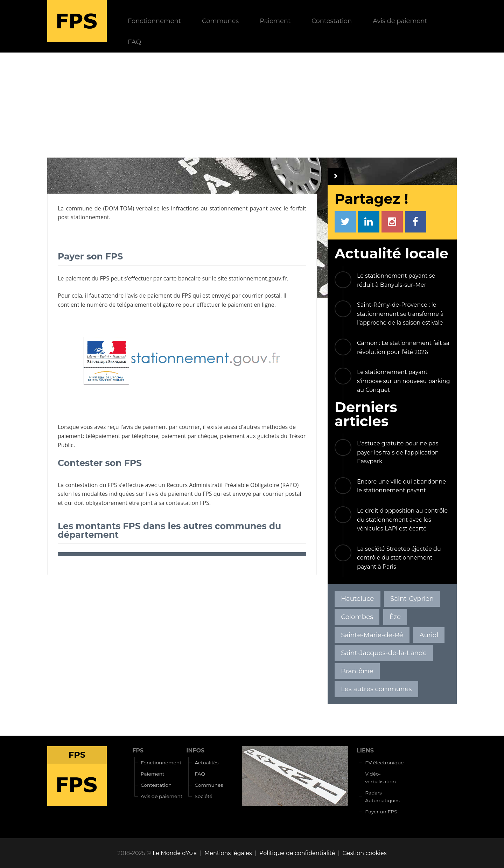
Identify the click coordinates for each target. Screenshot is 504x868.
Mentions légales (228, 853)
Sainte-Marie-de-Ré (372, 635)
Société (203, 796)
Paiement (275, 21)
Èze (395, 617)
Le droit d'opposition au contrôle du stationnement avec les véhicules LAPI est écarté (402, 520)
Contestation (332, 21)
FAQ (134, 42)
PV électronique (384, 763)
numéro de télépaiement (119, 305)
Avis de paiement (400, 21)
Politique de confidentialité (297, 853)
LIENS (365, 751)
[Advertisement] (252, 105)
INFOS (195, 751)
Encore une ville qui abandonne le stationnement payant (401, 486)
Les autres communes (376, 689)
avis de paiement (150, 296)
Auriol (429, 635)
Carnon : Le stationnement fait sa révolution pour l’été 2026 (403, 348)
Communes (220, 21)
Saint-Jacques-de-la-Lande (384, 653)
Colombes (357, 617)
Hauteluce (357, 599)
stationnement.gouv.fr (258, 278)
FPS (138, 751)
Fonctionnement (154, 21)
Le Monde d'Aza (175, 853)
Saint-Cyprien (412, 599)
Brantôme (357, 671)
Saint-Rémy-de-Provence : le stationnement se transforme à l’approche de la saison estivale (400, 314)
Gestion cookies (365, 853)
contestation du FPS (91, 485)
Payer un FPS (381, 812)
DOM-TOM (118, 208)
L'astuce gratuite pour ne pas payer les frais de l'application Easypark (398, 452)
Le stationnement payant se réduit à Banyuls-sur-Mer (396, 280)
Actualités (206, 763)
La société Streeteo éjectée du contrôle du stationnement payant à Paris (399, 558)
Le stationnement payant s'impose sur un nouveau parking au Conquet (404, 381)
